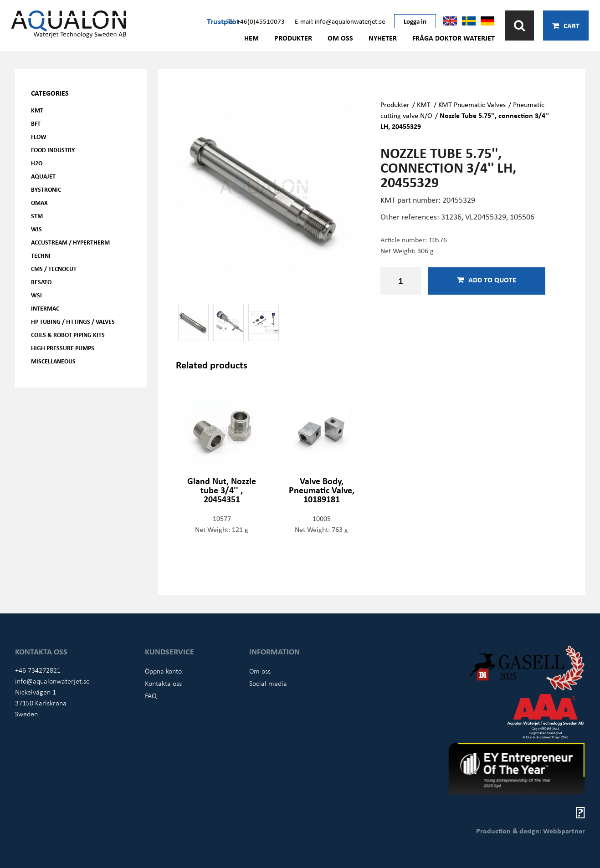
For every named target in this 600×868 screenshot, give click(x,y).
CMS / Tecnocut (54, 268)
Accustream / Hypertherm (70, 242)
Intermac (45, 308)
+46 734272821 (38, 670)
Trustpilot (223, 21)
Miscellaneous (53, 361)
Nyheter (383, 38)
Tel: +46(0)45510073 (256, 21)
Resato (41, 282)
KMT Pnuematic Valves (472, 104)
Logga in (415, 21)
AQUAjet (43, 176)
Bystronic (46, 189)
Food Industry (53, 150)
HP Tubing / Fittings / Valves (73, 321)
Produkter (293, 38)
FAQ (151, 695)
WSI (36, 295)
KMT (37, 110)
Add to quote (487, 280)
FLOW (39, 136)
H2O (37, 163)
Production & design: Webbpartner (531, 831)
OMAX (39, 202)
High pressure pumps (63, 348)
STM (37, 216)
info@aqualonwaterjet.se (52, 681)
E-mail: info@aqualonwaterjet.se (340, 21)
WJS (36, 229)
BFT (36, 123)
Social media (268, 683)
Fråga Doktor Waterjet (454, 38)
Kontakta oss (163, 683)
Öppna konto (163, 671)
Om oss (340, 38)
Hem (251, 38)
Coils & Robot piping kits (68, 334)
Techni (41, 255)
